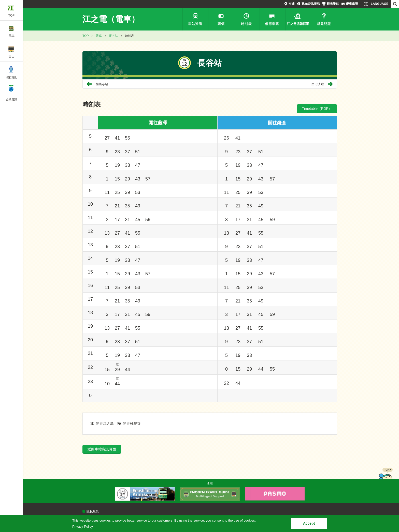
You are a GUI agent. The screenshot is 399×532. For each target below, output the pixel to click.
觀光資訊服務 (311, 4)
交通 (292, 4)
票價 (221, 19)
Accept (309, 523)
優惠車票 (352, 4)
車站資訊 (195, 19)
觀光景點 (333, 4)
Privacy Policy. (83, 527)
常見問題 (324, 19)
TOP (85, 36)
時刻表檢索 (247, 19)
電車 (99, 36)
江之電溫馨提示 (298, 19)
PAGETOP (386, 478)
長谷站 (113, 36)
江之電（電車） (111, 19)
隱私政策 (93, 511)
